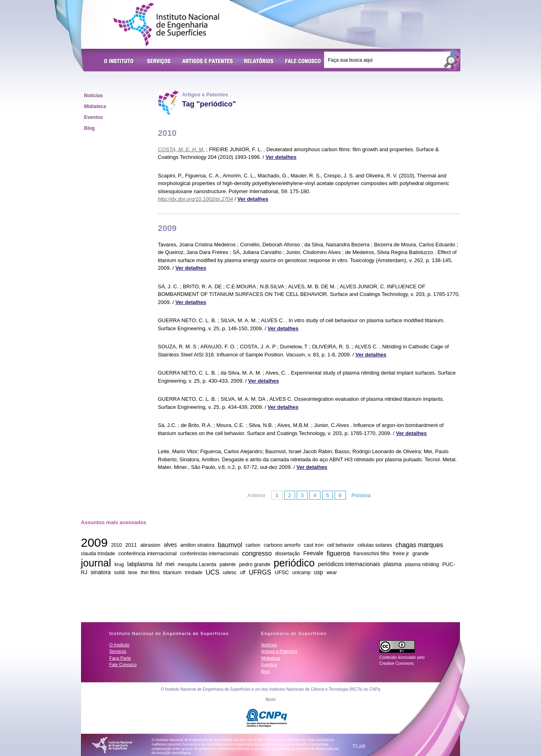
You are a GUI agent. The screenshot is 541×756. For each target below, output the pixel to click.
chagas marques (419, 545)
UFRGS (260, 572)
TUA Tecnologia (359, 746)
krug (119, 564)
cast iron (314, 545)
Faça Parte (120, 658)
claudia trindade (98, 554)
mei (170, 564)
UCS (212, 572)
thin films (150, 573)
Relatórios (259, 62)
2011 (131, 545)
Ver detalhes (281, 157)
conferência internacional (148, 553)
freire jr (401, 553)
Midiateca (95, 106)
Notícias (94, 96)
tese (133, 573)
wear (332, 573)
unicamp (301, 573)
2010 (117, 545)
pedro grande (255, 564)
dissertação (287, 554)
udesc (230, 572)
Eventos (94, 117)
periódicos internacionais (349, 564)
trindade (194, 573)
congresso (257, 553)
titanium (173, 572)
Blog (90, 128)
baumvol (230, 545)
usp (319, 572)
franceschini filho (371, 554)
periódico (294, 562)
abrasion (150, 545)
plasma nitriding (422, 564)
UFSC (282, 572)
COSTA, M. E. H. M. (181, 149)
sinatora (101, 572)
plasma (392, 564)
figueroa (338, 553)
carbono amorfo (282, 545)
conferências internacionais (209, 554)
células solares (375, 545)
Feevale (313, 553)
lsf (159, 564)
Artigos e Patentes (208, 62)
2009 (95, 543)
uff (242, 573)
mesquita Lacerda (197, 564)
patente (228, 564)
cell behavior (340, 545)
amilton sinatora (197, 545)
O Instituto (120, 62)
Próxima (361, 495)
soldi (120, 572)
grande (420, 553)
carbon (253, 545)
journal (96, 562)
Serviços (159, 62)
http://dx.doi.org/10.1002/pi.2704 (196, 199)
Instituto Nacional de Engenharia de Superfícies (166, 25)
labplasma (140, 564)
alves (170, 545)
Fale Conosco (303, 62)
